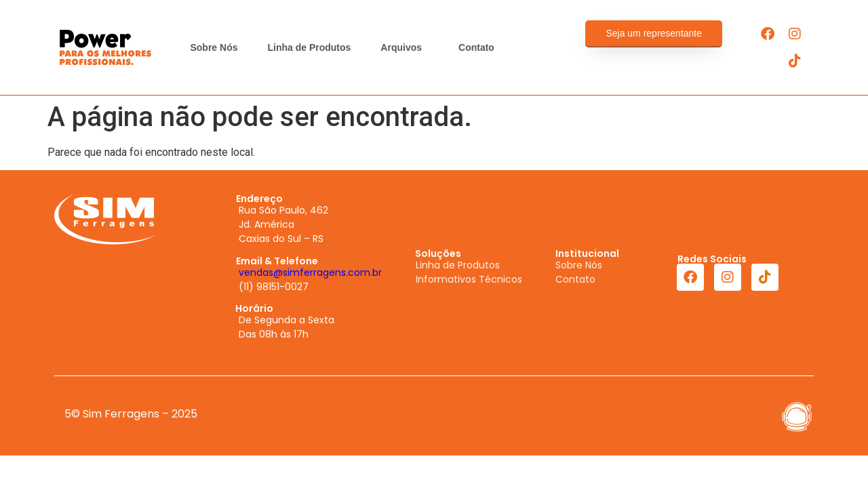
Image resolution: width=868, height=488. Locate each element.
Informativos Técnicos (469, 279)
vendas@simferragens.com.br (310, 272)
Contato (476, 47)
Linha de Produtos (309, 47)
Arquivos (405, 47)
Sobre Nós (214, 47)
